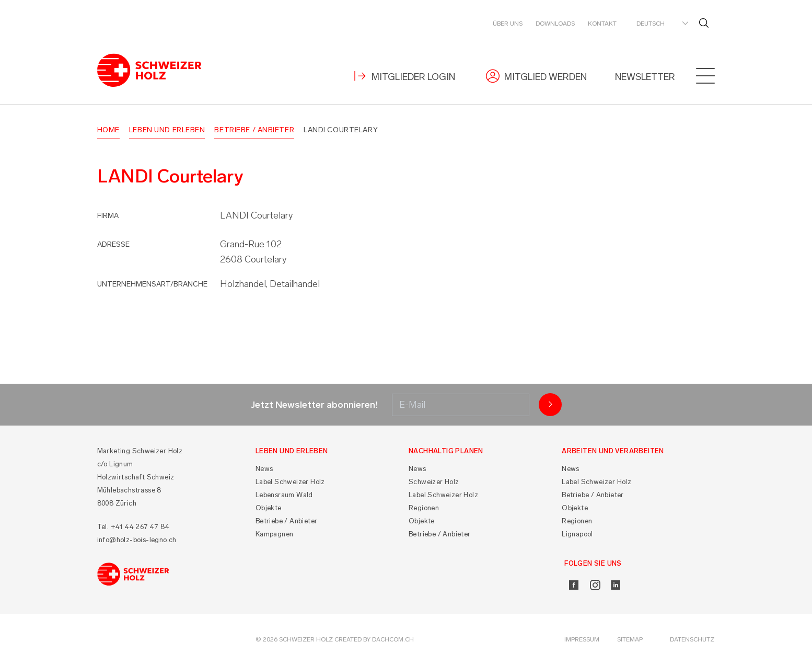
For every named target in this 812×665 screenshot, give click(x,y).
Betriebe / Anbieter (254, 130)
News (264, 469)
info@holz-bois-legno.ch (137, 540)
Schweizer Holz (434, 482)
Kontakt (602, 24)
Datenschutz (692, 639)
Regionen (424, 508)
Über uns (508, 24)
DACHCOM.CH (393, 639)
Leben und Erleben (167, 130)
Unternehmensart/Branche (152, 284)
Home (108, 130)
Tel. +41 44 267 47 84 (133, 527)
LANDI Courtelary (341, 130)
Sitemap (630, 639)
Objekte (269, 508)
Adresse (113, 244)
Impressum (582, 639)
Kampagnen (275, 534)
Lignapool (577, 534)
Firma (108, 216)
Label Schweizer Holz (290, 482)
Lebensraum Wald (284, 495)
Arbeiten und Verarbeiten (613, 451)
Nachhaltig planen (446, 451)
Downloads (555, 24)
